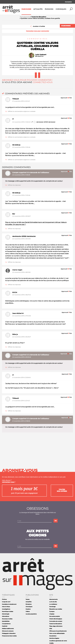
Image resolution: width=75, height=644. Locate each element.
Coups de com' (6, 602)
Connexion (68, 2)
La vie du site (53, 602)
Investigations (6, 609)
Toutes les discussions (56, 624)
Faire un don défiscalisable (57, 633)
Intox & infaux (6, 607)
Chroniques (61, 9)
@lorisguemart (39, 56)
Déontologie (6, 614)
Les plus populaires (31, 614)
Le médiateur (53, 604)
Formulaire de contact (56, 621)
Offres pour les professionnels (58, 631)
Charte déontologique (56, 619)
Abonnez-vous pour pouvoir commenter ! (27, 80)
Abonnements (53, 599)
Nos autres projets (55, 616)
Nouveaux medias (7, 619)
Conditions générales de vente (58, 641)
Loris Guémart (41, 55)
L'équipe (52, 614)
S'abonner (66, 26)
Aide (51, 629)
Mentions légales (54, 638)
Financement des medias (9, 636)
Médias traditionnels (8, 629)
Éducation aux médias (56, 609)
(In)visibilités (6, 621)
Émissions (49, 9)
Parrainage (52, 607)
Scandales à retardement (9, 604)
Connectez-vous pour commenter (38, 31)
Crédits (51, 643)
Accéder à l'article (37, 26)
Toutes (28, 599)
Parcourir (26, 9)
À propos (52, 611)
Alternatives (6, 616)
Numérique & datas (8, 611)
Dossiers (28, 609)
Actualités (38, 9)
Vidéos (28, 611)
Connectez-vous (43, 82)
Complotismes (6, 624)
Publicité (5, 626)
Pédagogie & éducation (9, 633)
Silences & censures (8, 631)
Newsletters (53, 636)
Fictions (4, 599)
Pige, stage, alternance (56, 626)
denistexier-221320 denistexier (43, 122)
